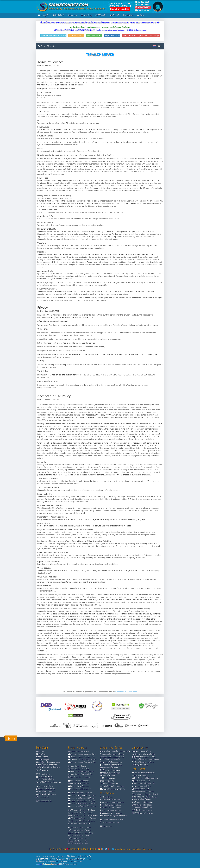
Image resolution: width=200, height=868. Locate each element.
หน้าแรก (40, 752)
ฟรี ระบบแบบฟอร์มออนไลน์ (143, 802)
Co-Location (106, 826)
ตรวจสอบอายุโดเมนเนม (109, 768)
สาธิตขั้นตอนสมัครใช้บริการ (46, 765)
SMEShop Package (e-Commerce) (114, 816)
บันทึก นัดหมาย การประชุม (142, 810)
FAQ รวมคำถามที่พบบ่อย (46, 794)
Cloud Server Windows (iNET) (112, 820)
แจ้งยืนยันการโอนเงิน (44, 777)
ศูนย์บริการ (128, 15)
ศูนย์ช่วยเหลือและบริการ (141, 752)
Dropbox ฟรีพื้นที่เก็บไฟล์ (142, 808)
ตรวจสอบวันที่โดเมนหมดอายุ (111, 762)
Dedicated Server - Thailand (80, 828)
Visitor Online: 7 (94, 36)
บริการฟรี (115, 15)
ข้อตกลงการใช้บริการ (45, 786)
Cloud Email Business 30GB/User (82, 798)
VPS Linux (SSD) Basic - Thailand (81, 810)
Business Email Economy (79, 781)
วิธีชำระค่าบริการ (43, 774)
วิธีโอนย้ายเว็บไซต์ (107, 781)
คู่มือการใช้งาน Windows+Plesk (144, 757)
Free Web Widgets (140, 776)
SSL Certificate (106, 797)
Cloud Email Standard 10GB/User (82, 796)
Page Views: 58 (112, 36)
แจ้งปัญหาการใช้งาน (140, 765)
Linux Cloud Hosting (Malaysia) (81, 772)
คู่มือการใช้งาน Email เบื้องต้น (143, 754)
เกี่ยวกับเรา (41, 754)
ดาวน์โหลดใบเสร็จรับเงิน (46, 780)
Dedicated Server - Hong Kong (80, 833)
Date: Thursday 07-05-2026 (53, 36)
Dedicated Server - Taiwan (79, 836)
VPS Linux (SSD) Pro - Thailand (81, 813)
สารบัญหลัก (44, 15)
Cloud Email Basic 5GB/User (80, 793)
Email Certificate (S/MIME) (111, 800)
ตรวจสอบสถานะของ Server (143, 792)
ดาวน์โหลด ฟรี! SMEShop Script (144, 797)
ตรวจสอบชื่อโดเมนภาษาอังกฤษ (112, 754)
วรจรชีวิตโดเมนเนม (108, 776)
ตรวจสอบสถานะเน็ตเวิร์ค (142, 786)
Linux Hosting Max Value (78, 769)
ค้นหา (140, 15)
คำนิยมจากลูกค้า (43, 760)
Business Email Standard (79, 784)
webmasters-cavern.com (126, 692)
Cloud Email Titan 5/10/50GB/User (82, 806)
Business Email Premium (79, 786)
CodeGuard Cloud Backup (111, 813)
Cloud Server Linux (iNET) (111, 822)
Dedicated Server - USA (78, 841)
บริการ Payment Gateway (142, 813)
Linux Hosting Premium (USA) (80, 774)
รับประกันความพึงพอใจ (45, 792)
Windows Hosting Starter (79, 752)
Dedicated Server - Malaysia (80, 830)
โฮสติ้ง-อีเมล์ (58, 15)
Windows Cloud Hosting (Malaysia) (83, 760)
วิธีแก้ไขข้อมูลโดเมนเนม (109, 784)
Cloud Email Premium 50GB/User (82, 801)
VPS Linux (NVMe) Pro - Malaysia (81, 821)
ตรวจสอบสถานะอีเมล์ (140, 789)
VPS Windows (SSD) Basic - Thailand (83, 816)
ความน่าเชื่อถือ (42, 757)
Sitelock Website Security (110, 810)
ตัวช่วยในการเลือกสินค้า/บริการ (48, 768)
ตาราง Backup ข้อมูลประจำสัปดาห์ (145, 794)
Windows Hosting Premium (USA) (82, 762)
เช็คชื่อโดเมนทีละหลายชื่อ (110, 760)
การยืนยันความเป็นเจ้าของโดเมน (112, 786)
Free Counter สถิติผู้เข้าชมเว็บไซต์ (145, 778)
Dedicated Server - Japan (79, 838)
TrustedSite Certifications (111, 805)
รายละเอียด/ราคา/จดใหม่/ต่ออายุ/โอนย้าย (115, 752)
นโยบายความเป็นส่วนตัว (45, 789)
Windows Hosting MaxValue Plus (82, 757)
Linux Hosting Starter (77, 766)
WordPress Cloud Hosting (79, 777)
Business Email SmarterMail (80, 789)
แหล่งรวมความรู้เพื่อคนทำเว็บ (143, 773)
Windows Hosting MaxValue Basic (82, 754)
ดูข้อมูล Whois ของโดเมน (110, 770)
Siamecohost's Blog (45, 801)
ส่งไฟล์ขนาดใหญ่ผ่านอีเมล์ (142, 805)
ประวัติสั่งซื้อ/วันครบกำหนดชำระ (48, 782)
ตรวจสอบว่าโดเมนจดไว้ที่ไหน (111, 765)
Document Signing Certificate (112, 802)
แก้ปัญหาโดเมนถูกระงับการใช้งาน (112, 789)
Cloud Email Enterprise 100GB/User (83, 804)
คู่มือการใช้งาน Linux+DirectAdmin (145, 760)
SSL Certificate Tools (141, 781)
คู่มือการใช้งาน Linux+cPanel (143, 762)
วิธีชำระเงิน (101, 15)
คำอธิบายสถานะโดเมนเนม (110, 773)
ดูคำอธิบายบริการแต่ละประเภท (48, 762)
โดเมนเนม (73, 15)
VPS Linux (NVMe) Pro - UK (79, 824)
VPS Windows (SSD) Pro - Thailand (82, 818)
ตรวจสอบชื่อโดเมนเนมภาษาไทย (112, 757)
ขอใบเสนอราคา (43, 770)
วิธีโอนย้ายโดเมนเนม (108, 778)
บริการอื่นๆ (86, 15)
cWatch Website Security (110, 808)
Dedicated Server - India (78, 844)
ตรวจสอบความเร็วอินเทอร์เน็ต (143, 784)
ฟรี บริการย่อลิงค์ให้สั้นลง (141, 800)
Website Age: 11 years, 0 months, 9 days (141, 36)
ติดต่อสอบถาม (42, 797)
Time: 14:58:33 (76, 36)
